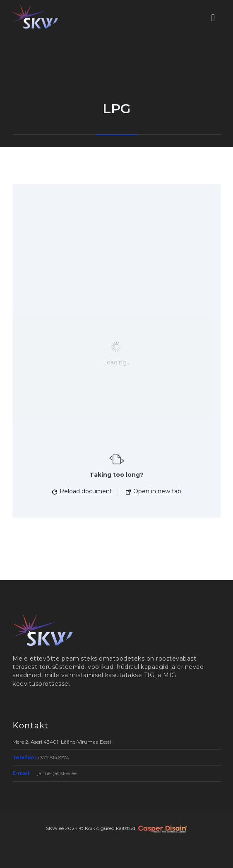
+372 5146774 (53, 757)
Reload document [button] (82, 491)
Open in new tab (154, 491)
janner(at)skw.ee (57, 773)
